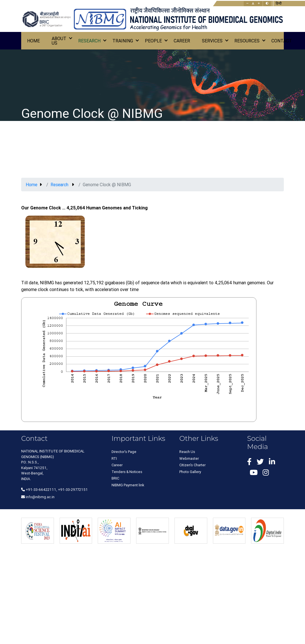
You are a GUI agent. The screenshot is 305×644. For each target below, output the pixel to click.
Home (33, 41)
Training (123, 41)
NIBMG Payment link (128, 485)
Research (89, 41)
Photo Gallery (190, 472)
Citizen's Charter (192, 465)
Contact (282, 41)
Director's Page (124, 452)
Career (182, 41)
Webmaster (189, 458)
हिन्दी (279, 3)
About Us (59, 41)
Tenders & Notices (127, 472)
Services (212, 41)
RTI (114, 458)
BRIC (115, 478)
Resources (247, 41)
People (153, 41)
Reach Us (187, 452)
